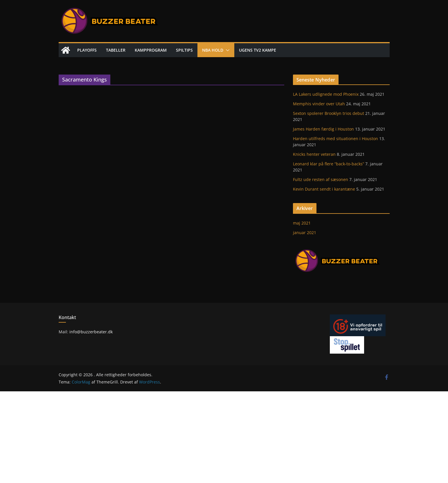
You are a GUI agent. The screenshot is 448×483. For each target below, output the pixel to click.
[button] (226, 50)
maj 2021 (302, 223)
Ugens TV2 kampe (258, 50)
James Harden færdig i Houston (323, 129)
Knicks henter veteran (314, 154)
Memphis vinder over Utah (319, 104)
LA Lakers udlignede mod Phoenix (326, 94)
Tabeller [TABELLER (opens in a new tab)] (116, 50)
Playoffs (87, 50)
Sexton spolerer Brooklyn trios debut (329, 113)
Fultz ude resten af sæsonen (321, 179)
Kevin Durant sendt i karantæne (324, 189)
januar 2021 (305, 233)
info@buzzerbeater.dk (90, 332)
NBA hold (213, 50)
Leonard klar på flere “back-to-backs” (329, 164)
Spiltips (184, 50)
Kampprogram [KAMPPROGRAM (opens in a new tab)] (151, 50)
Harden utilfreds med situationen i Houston (335, 139)
